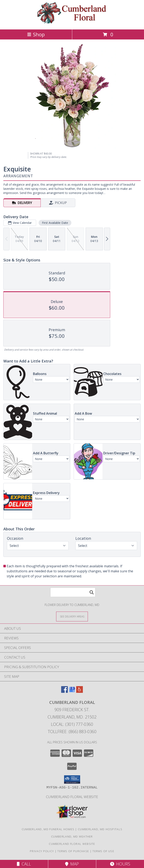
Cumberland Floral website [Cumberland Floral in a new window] (72, 797)
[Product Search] (73, 592)
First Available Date (55, 223)
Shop (36, 34)
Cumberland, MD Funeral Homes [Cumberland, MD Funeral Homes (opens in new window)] (48, 829)
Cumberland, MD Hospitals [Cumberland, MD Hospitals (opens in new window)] (100, 829)
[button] (72, 779)
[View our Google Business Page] (72, 691)
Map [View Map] (72, 864)
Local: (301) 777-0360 (72, 724)
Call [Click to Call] (24, 864)
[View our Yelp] (80, 691)
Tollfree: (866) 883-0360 (72, 732)
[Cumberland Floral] (72, 23)
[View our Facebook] (64, 691)
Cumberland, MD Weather (72, 836)
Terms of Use (103, 851)
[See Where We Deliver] (72, 616)
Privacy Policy (42, 851)
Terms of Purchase (73, 851)
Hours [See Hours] (120, 864)
